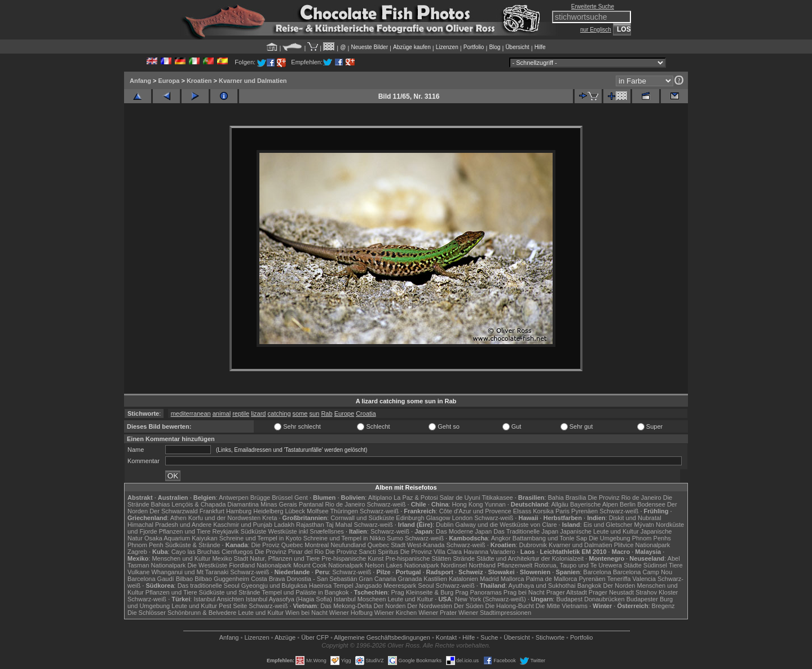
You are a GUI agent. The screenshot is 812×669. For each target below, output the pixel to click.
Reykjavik (225, 531)
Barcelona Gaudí (151, 579)
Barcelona (597, 572)
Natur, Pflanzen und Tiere (285, 558)
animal (222, 413)
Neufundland (348, 545)
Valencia (644, 579)
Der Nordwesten (429, 606)
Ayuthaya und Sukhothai (542, 586)
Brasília (576, 498)
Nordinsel (454, 565)
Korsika (543, 511)
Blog (495, 47)
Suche (489, 637)
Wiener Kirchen (396, 613)
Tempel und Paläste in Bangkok (305, 592)
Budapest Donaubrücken (590, 599)
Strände (464, 558)
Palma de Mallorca (551, 579)
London (462, 518)
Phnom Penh (145, 545)
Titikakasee (497, 498)
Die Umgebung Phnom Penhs (630, 538)
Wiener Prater (438, 613)
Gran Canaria (377, 579)
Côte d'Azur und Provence (475, 511)
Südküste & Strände (193, 545)
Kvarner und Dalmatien (253, 81)
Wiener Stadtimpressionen (495, 613)
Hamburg (239, 511)
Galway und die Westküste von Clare (506, 525)
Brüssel (282, 498)
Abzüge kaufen (412, 47)
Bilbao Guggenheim (222, 579)
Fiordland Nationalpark (260, 565)
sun (315, 413)
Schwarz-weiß (386, 504)
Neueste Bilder (369, 47)
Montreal (317, 545)
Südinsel (655, 565)
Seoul (426, 586)
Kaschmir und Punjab (243, 525)
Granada (410, 579)
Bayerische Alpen (594, 504)
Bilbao (185, 579)
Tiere (676, 565)
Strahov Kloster (657, 592)
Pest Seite (233, 606)
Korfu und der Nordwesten (224, 518)
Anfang (140, 81)
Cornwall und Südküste (362, 518)
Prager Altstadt (567, 592)
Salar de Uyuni (460, 498)
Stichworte (550, 637)
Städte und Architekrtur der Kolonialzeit (530, 558)
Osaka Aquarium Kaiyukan (181, 538)
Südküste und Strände (230, 592)
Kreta (270, 518)
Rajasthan (310, 525)
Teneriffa (619, 579)
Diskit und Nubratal (635, 518)
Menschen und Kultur (181, 558)
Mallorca (513, 579)
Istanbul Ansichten (219, 599)
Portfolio (474, 47)
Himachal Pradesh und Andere (169, 525)
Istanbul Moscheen (360, 599)
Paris (562, 511)
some (300, 413)
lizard (258, 413)
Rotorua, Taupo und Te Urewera (578, 565)
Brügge (260, 498)
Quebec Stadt (387, 545)
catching (279, 413)
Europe (344, 413)
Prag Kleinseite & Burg (422, 592)
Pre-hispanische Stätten (418, 558)
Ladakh (284, 525)
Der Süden (469, 606)
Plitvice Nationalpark (642, 545)
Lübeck (295, 511)
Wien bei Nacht (306, 613)
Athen (178, 518)
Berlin (628, 504)
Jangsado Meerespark (385, 586)
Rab (326, 413)
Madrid (489, 579)
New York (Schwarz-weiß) (491, 599)
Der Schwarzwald (174, 511)
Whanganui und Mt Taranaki (190, 572)
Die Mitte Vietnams (562, 606)
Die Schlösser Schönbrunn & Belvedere (182, 613)
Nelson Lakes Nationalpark (402, 565)
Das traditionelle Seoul (209, 586)
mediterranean (191, 413)
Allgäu (560, 504)
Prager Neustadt (611, 592)
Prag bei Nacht (524, 592)
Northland (482, 565)
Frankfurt (212, 511)
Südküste (254, 531)
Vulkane (138, 572)
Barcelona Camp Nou (643, 572)
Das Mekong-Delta (346, 606)
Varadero (502, 552)
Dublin (445, 525)
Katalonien (464, 579)
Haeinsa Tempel (331, 586)
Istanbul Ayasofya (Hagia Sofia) (289, 599)
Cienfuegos (237, 552)
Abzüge (285, 637)
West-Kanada (426, 545)
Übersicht (517, 47)
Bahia (555, 498)
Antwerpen (234, 498)
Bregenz (663, 606)
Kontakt (446, 637)
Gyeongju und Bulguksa (274, 586)
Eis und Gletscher (608, 525)
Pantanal (311, 504)
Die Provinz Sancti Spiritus (362, 552)
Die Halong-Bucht (510, 606)
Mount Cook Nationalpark (328, 565)
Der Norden (619, 586)
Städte (633, 565)
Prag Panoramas (478, 592)
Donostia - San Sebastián (322, 579)
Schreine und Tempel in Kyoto (261, 538)
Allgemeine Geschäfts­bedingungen (382, 637)
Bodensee (651, 504)
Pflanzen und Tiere (185, 531)
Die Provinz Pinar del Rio (289, 552)
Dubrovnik (533, 545)
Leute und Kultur (411, 599)
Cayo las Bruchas (196, 552)
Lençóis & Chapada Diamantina (215, 504)
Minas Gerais (279, 504)
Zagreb (137, 552)
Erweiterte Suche (593, 6)
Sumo (395, 538)
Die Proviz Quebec (277, 545)
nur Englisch (596, 30)
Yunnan (495, 504)
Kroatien (199, 81)
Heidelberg (268, 511)
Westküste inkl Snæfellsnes (306, 531)
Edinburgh (410, 518)
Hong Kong (467, 504)
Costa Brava (268, 579)
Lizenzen (447, 47)
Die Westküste (207, 565)
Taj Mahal (339, 525)
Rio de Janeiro (345, 504)
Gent (301, 498)
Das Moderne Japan (464, 531)
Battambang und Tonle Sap (550, 538)
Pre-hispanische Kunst (352, 558)
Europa (169, 81)
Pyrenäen (584, 511)
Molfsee (318, 511)
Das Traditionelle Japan (526, 531)
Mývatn (644, 525)
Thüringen (344, 511)
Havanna (476, 552)
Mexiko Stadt (230, 558)
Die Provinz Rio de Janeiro (624, 498)
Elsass (522, 511)
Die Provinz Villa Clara (431, 552)
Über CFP (315, 637)
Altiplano (380, 498)
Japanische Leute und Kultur (599, 531)
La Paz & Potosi (416, 498)
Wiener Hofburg (351, 613)
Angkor (501, 538)
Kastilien (435, 579)
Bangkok (590, 586)
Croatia (366, 413)
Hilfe (540, 47)
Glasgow (438, 518)
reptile (241, 413)
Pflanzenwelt (515, 565)
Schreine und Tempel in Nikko (344, 538)
